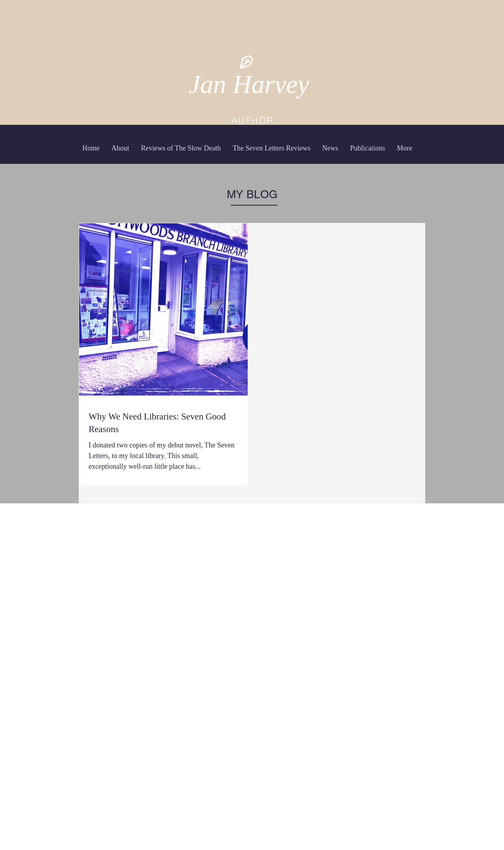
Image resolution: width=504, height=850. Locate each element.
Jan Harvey (252, 84)
